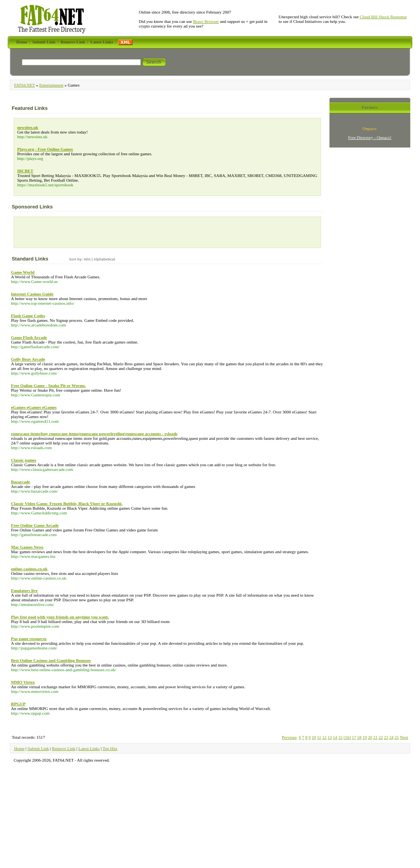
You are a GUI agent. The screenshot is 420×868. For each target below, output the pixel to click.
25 (396, 737)
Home (19, 748)
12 (324, 737)
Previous (289, 737)
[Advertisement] (61, 234)
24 (391, 737)
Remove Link (64, 748)
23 (386, 737)
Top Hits (110, 748)
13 (330, 737)
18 (359, 737)
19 (365, 737)
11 (319, 737)
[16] (347, 737)
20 (370, 737)
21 (375, 737)
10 (314, 737)
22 (381, 737)
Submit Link (38, 748)
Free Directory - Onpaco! (370, 137)
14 (335, 737)
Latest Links (89, 748)
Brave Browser (206, 21)
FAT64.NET (24, 85)
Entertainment (51, 85)
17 (354, 737)
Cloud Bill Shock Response (383, 17)
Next (404, 737)
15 (341, 737)
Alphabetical (104, 259)
